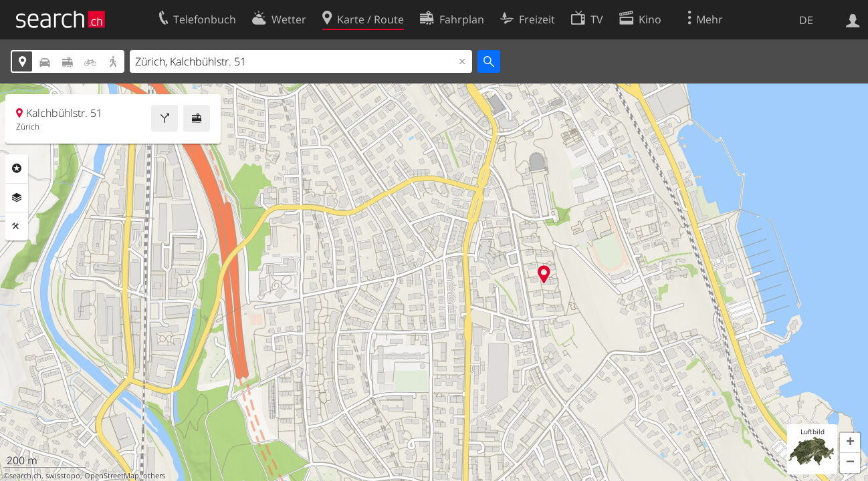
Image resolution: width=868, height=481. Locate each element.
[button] (850, 443)
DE (806, 20)
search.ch (25, 476)
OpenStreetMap (112, 476)
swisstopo (63, 476)
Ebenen (17, 198)
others (154, 476)
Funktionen (17, 226)
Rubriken (17, 168)
